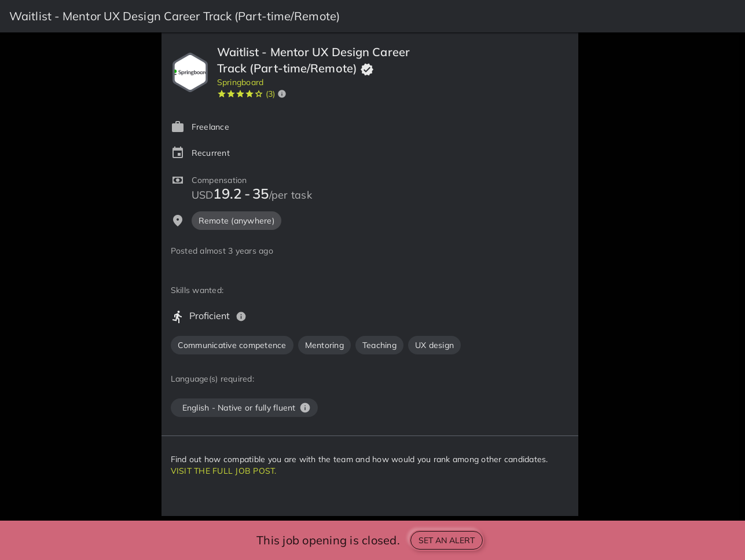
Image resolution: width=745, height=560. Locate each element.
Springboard (241, 82)
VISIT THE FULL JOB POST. (224, 471)
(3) (271, 94)
